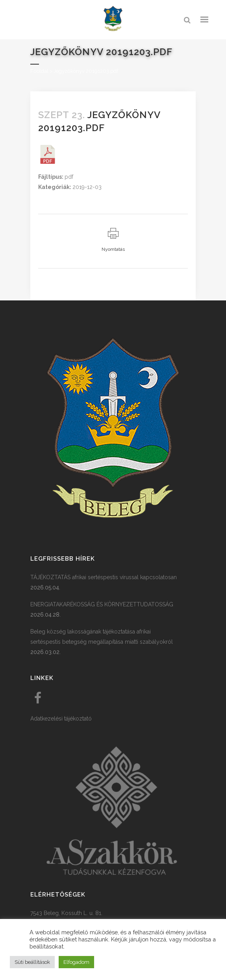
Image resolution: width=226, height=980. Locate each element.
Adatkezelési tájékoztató (61, 719)
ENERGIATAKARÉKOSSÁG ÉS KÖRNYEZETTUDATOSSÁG (102, 604)
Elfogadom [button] (76, 962)
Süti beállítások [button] (32, 962)
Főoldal (39, 71)
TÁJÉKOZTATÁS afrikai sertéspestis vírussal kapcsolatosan (104, 577)
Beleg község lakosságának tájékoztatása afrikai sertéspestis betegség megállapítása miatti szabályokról (102, 637)
